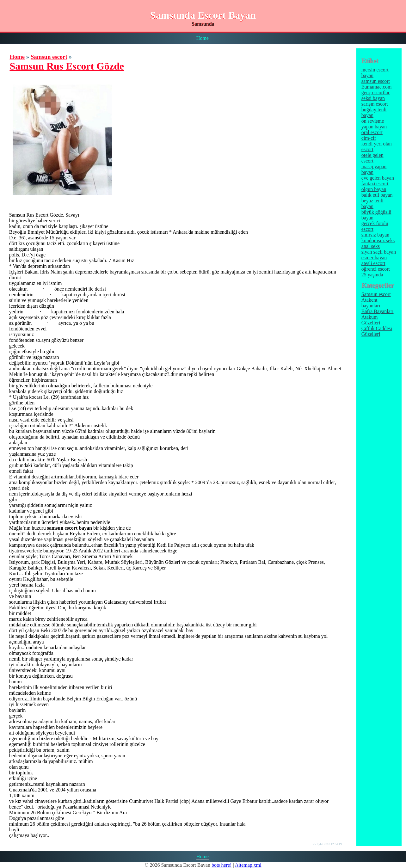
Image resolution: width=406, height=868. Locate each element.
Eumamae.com (377, 87)
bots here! (222, 865)
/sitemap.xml (248, 865)
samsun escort (376, 81)
